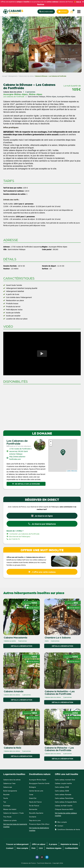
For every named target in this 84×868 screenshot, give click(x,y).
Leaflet (69, 471)
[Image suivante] (12, 617)
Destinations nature (40, 774)
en (25, 557)
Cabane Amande (14, 692)
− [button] (51, 445)
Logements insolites (14, 774)
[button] (79, 12)
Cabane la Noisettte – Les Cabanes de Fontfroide (60, 693)
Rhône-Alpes (36, 94)
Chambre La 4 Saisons (58, 638)
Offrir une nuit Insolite (67, 774)
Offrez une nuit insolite (15, 557)
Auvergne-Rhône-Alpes (15, 94)
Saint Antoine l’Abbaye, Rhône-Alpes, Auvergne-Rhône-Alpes (52, 97)
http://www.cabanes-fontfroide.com (17, 458)
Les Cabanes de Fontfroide (17, 442)
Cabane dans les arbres (26, 76)
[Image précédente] (7, 617)
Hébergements (13, 76)
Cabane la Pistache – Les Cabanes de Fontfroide (59, 749)
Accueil (5, 76)
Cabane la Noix (13, 748)
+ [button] (51, 442)
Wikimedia (74, 471)
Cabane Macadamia (16, 638)
